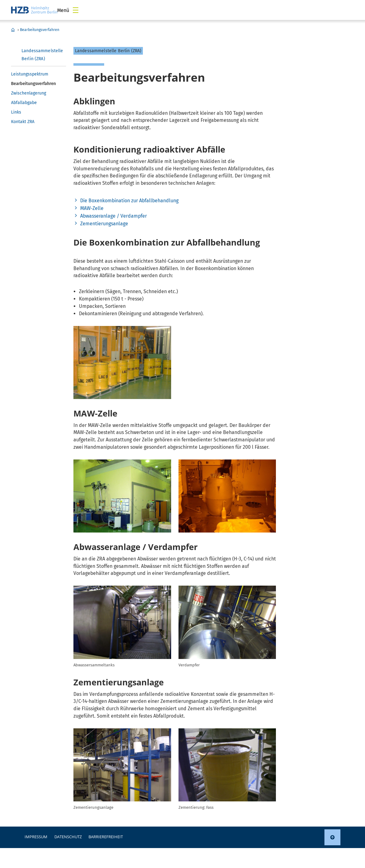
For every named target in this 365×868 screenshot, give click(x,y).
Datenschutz (68, 837)
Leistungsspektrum (30, 74)
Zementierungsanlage (104, 224)
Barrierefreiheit (106, 837)
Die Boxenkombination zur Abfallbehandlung (129, 201)
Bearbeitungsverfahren (40, 30)
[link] (332, 837)
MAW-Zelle (92, 208)
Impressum (36, 837)
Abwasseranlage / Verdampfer (114, 216)
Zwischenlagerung (29, 93)
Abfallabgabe (24, 103)
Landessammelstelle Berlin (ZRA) (13, 30)
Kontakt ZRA (23, 122)
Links (16, 112)
